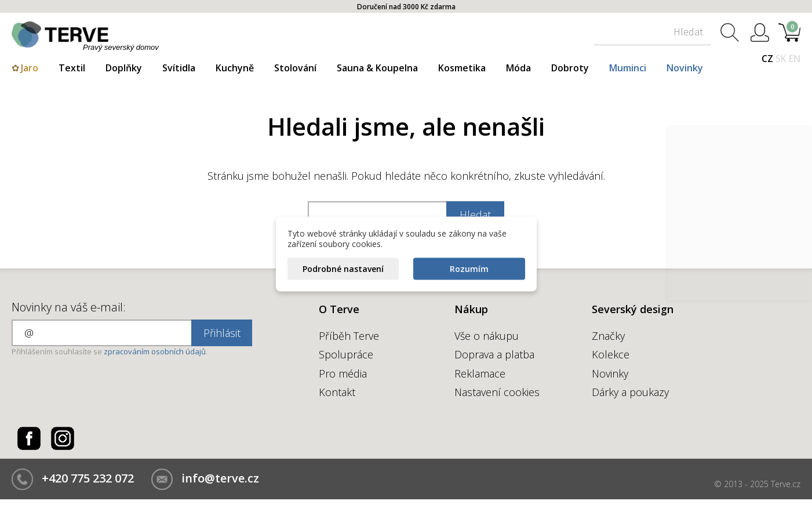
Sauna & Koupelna (377, 68)
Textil (72, 68)
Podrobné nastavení (343, 269)
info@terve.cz (220, 478)
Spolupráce (346, 354)
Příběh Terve (349, 336)
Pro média (343, 373)
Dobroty (570, 68)
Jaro (30, 68)
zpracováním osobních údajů (155, 351)
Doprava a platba (494, 354)
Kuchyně (235, 68)
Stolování (295, 68)
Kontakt (337, 392)
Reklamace (480, 373)
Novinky (685, 68)
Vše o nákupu (487, 336)
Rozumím (469, 269)
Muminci (628, 68)
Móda (518, 68)
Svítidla (179, 68)
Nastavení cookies (497, 392)
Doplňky (124, 68)
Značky (608, 336)
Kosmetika (462, 68)
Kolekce (611, 354)
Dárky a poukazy (630, 392)
